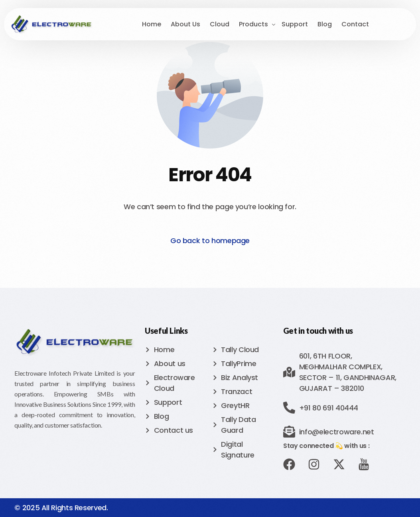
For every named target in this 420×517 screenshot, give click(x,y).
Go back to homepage (210, 241)
